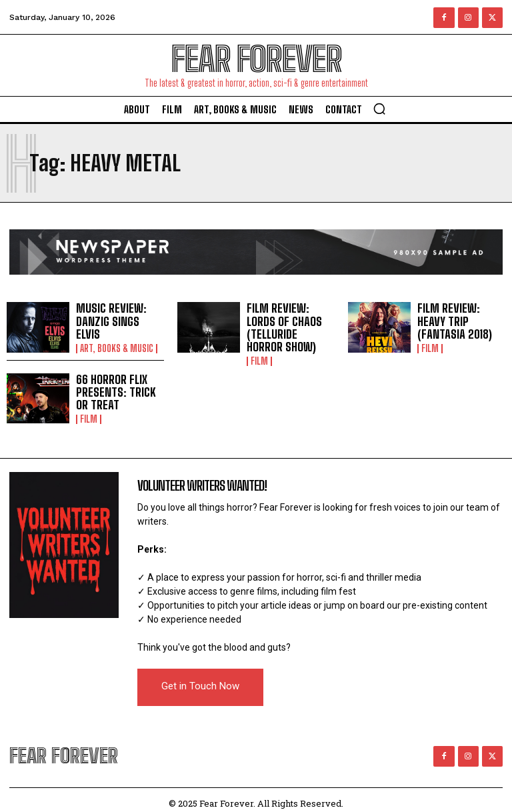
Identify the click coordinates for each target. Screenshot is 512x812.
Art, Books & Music (117, 341)
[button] (379, 109)
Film (259, 347)
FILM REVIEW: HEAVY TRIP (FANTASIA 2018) (460, 321)
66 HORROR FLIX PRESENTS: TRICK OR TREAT (118, 385)
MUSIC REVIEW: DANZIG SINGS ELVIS (116, 321)
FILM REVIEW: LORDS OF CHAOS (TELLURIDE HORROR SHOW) (290, 321)
